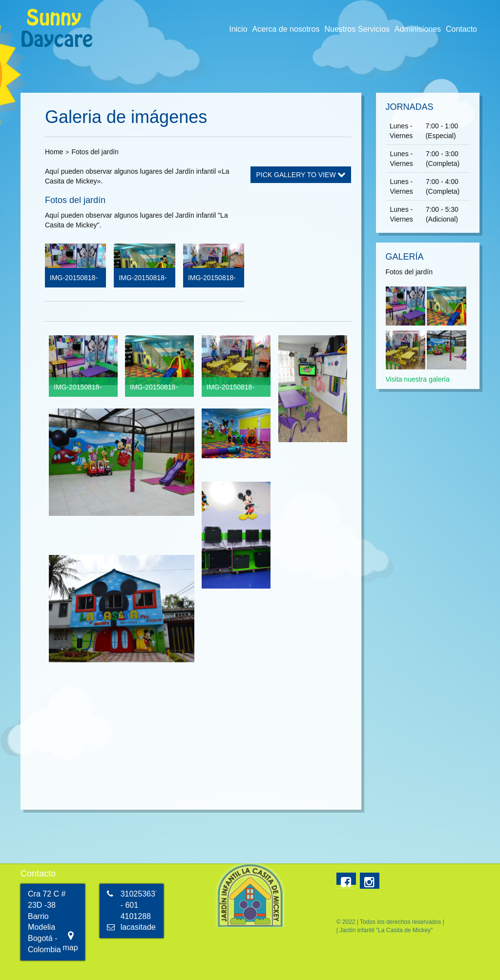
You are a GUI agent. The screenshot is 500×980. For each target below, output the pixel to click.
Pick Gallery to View (301, 175)
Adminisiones (418, 29)
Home (54, 152)
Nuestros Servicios (357, 29)
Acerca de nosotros (286, 29)
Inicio (238, 29)
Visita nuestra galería (418, 379)
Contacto (461, 29)
